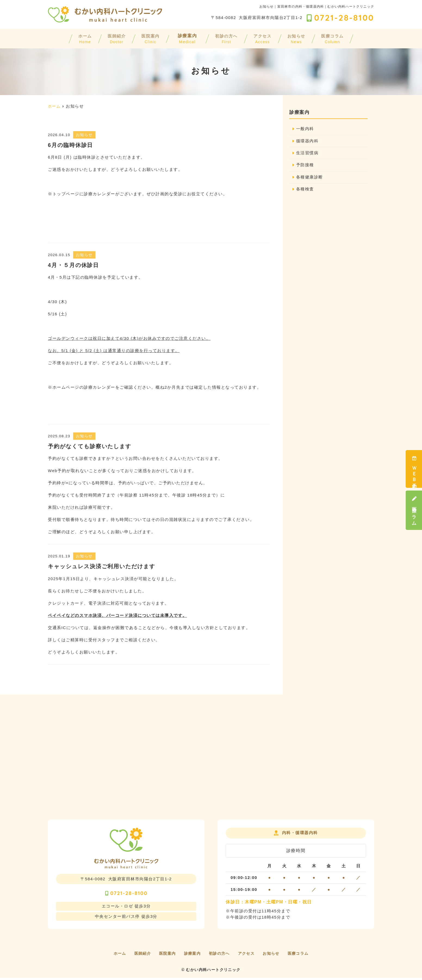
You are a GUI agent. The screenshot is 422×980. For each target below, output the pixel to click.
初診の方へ (226, 38)
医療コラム (414, 510)
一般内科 (305, 129)
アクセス (268, 38)
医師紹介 (104, 38)
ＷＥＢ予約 (414, 469)
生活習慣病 (307, 153)
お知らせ (308, 38)
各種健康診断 (310, 178)
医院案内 (144, 38)
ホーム (67, 38)
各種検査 (305, 190)
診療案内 (184, 38)
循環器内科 (307, 141)
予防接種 (305, 166)
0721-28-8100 (126, 894)
